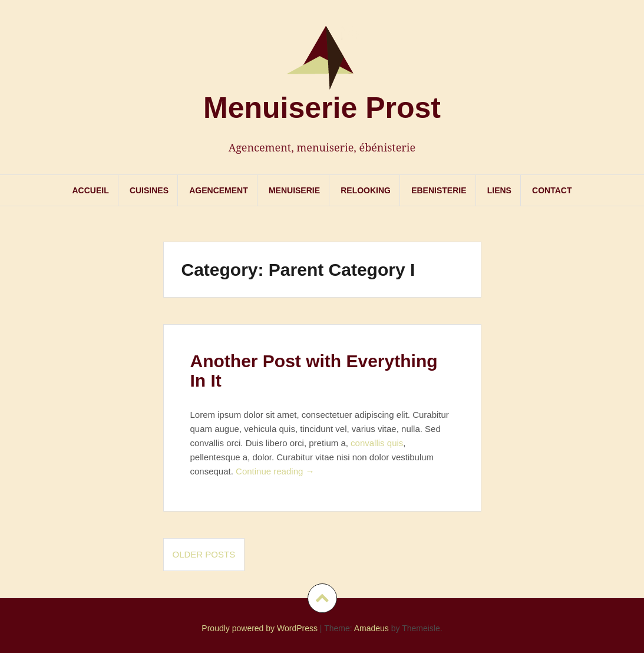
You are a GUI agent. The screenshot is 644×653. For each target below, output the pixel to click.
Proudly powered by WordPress (260, 628)
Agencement (219, 190)
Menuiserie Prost (322, 108)
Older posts (204, 554)
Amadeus (371, 628)
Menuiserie (294, 190)
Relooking (366, 190)
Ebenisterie (439, 190)
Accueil (90, 190)
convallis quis (377, 443)
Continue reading (275, 471)
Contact (552, 190)
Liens (499, 190)
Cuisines (149, 190)
